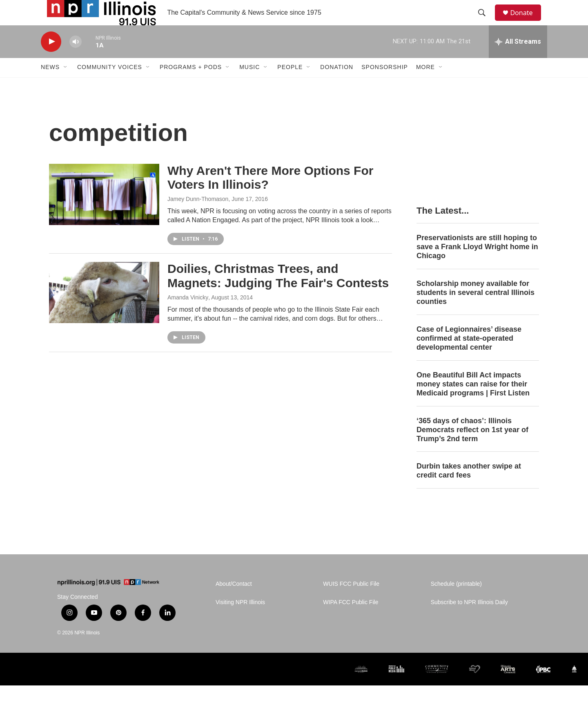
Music (249, 85)
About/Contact (234, 601)
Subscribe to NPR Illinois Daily (469, 620)
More (425, 85)
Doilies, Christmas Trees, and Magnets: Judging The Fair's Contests (278, 293)
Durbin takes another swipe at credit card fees (469, 489)
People (290, 85)
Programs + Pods (191, 85)
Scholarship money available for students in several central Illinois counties (476, 310)
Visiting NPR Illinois (240, 620)
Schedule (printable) (456, 601)
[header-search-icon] (486, 22)
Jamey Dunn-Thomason (198, 216)
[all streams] (518, 59)
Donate (526, 21)
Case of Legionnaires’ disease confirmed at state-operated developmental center (469, 356)
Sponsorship (385, 85)
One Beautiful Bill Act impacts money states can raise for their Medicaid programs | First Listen (473, 402)
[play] (51, 59)
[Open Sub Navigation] (66, 85)
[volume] (76, 59)
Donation (337, 85)
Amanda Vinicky (188, 315)
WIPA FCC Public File (351, 620)
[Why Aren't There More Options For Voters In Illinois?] (104, 212)
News (50, 85)
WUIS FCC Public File (351, 601)
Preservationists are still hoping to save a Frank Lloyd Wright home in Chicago (477, 264)
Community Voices (110, 85)
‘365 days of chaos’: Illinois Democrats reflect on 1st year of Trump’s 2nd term (472, 447)
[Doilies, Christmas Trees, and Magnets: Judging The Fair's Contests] (104, 310)
